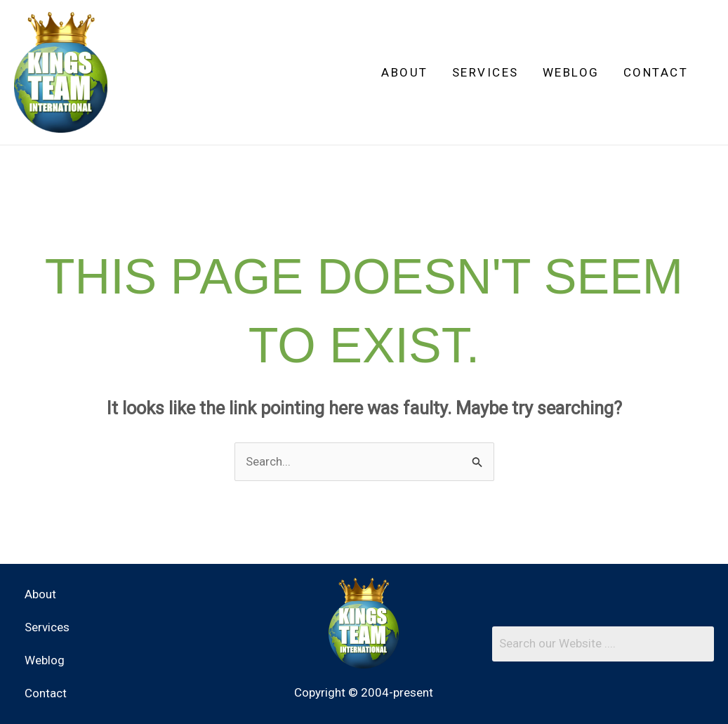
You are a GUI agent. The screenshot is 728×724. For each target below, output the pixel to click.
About (405, 72)
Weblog (571, 72)
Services (485, 72)
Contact (656, 72)
